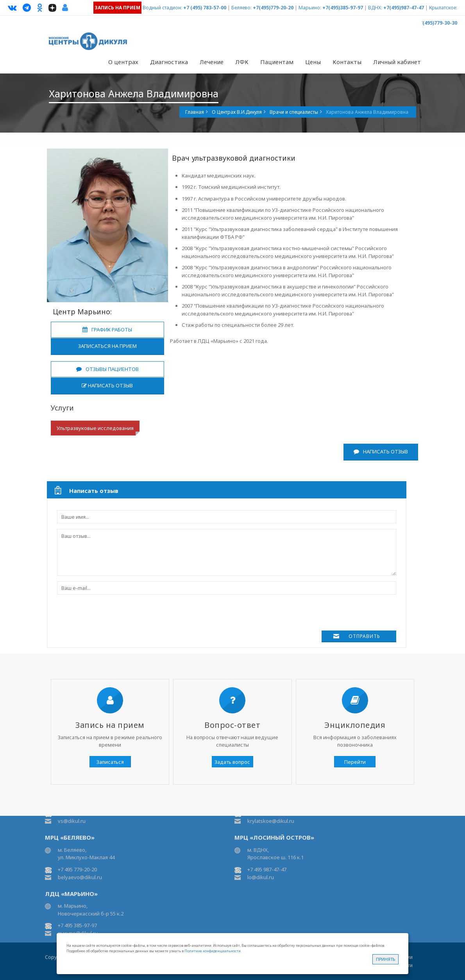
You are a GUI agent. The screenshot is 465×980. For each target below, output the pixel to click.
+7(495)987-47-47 (404, 8)
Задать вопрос (232, 762)
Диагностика (169, 62)
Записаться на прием (107, 346)
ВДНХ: (375, 8)
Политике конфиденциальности (213, 951)
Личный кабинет (397, 62)
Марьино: (310, 8)
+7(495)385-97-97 (343, 8)
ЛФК (242, 62)
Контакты (347, 62)
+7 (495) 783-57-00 (205, 8)
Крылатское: (443, 8)
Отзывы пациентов (107, 369)
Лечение (212, 62)
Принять (385, 959)
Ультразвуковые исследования (95, 428)
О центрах (123, 62)
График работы (107, 330)
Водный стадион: (162, 8)
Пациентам (277, 62)
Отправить (364, 636)
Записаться (110, 762)
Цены (313, 62)
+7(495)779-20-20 (273, 8)
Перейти (355, 762)
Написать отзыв (107, 385)
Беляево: (241, 8)
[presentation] (116, 615)
